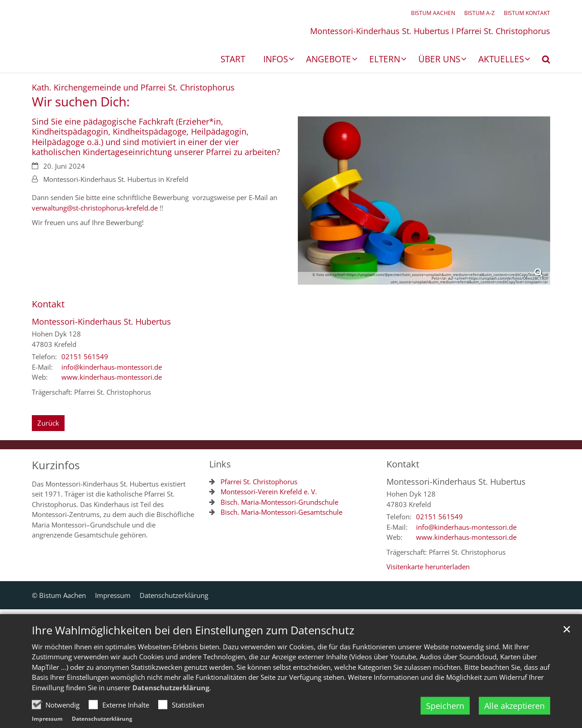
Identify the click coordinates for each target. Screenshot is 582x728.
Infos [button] (276, 60)
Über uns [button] (439, 60)
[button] (540, 61)
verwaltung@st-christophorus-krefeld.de (95, 208)
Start (233, 60)
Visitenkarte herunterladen (428, 567)
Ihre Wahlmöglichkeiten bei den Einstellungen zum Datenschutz (193, 652)
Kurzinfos (56, 465)
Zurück (48, 423)
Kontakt (48, 304)
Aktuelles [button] (501, 60)
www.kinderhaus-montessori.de (112, 377)
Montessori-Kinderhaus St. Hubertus (101, 322)
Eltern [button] (385, 60)
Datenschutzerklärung (171, 709)
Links (220, 464)
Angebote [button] (329, 60)
